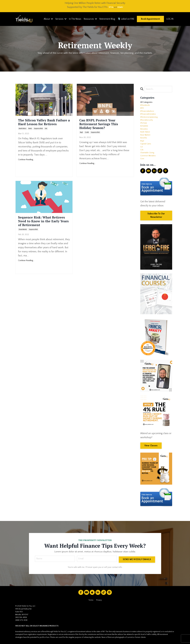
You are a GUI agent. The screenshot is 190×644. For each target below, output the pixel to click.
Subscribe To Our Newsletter (156, 216)
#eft (142, 111)
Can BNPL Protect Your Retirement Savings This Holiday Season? (105, 127)
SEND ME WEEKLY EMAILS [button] (137, 560)
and (112, 7)
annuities (145, 136)
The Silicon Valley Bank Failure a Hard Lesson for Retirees (44, 127)
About (47, 19)
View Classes (151, 446)
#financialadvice (148, 114)
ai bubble (145, 132)
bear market (146, 143)
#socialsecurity (148, 125)
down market (23, 240)
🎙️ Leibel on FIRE (126, 19)
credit (87, 138)
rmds (30, 138)
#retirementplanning (151, 122)
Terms (91, 602)
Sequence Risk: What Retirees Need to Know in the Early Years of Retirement (43, 227)
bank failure (23, 138)
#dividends (146, 107)
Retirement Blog (107, 19)
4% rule (144, 129)
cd (142, 158)
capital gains (147, 154)
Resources (90, 19)
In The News (74, 19)
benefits (144, 147)
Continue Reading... (26, 169)
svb (46, 138)
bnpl (81, 138)
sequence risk (38, 138)
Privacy (99, 602)
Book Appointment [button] (150, 19)
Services (60, 19)
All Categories (148, 103)
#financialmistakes (150, 118)
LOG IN (170, 19)
